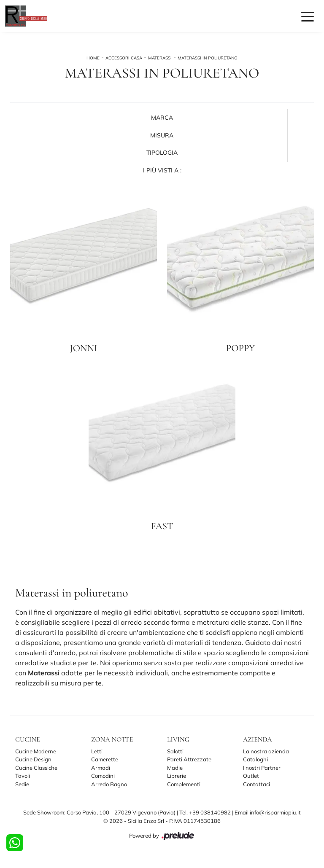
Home (93, 58)
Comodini (103, 776)
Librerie (177, 776)
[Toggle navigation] (308, 16)
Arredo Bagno (109, 784)
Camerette (105, 759)
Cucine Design (33, 759)
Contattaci (256, 784)
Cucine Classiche (36, 768)
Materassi (160, 58)
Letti (97, 751)
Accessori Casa (124, 58)
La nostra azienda (266, 751)
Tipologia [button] (162, 153)
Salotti (175, 751)
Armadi (101, 768)
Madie (175, 768)
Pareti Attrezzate (189, 759)
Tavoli (23, 776)
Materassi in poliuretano (208, 58)
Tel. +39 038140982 (206, 812)
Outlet (251, 776)
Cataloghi (255, 759)
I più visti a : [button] (162, 170)
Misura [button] (162, 135)
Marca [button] (162, 118)
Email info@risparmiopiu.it (268, 812)
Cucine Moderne (36, 751)
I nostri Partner (262, 768)
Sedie (22, 784)
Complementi (184, 784)
